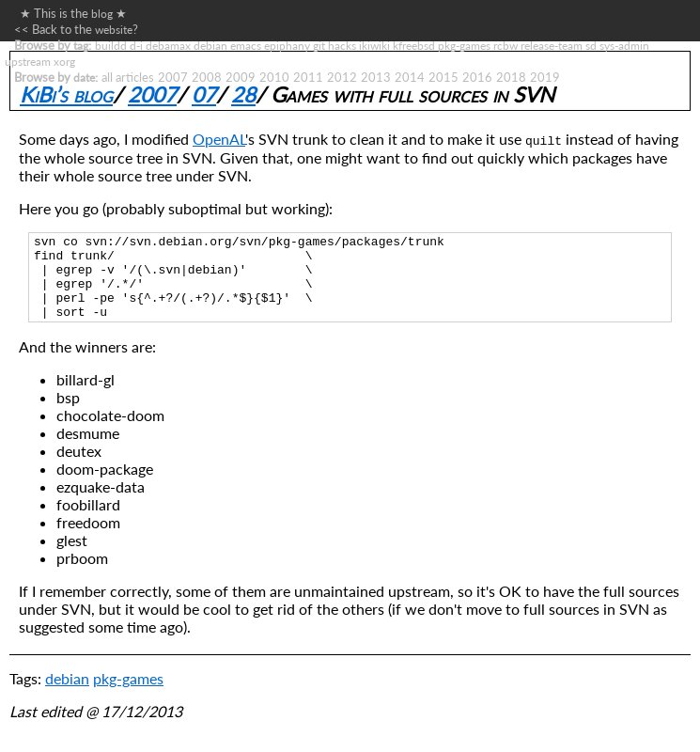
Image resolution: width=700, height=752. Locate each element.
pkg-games (464, 45)
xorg (64, 61)
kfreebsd (414, 45)
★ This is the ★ (70, 13)
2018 (511, 77)
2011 (308, 77)
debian (210, 45)
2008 (207, 77)
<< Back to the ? (76, 29)
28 (243, 94)
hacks (342, 45)
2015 (443, 77)
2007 (173, 77)
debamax (168, 45)
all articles (128, 77)
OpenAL (219, 139)
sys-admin (624, 45)
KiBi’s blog (66, 94)
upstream (28, 61)
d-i (136, 45)
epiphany (287, 45)
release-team (552, 45)
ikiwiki (374, 45)
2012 (342, 77)
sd (591, 45)
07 (204, 94)
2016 (477, 77)
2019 (545, 77)
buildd (111, 45)
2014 (410, 77)
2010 (274, 77)
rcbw (506, 45)
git (319, 45)
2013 (376, 77)
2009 (241, 77)
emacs (246, 45)
